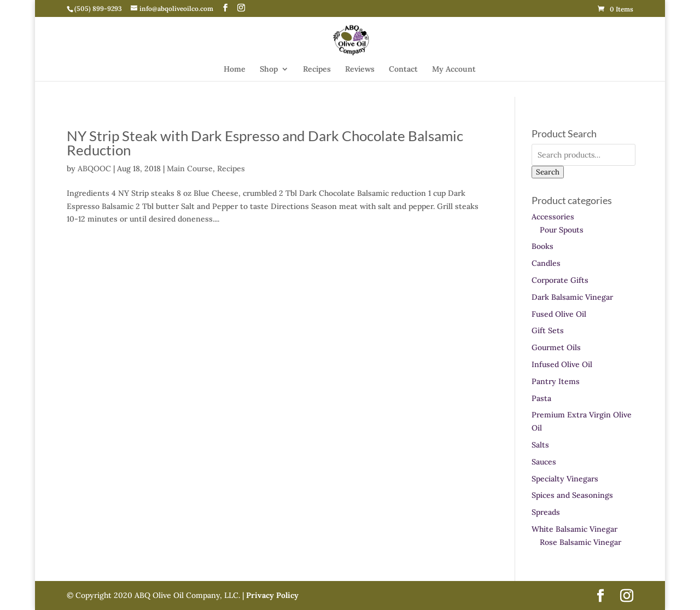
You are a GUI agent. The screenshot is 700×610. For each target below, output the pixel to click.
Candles (546, 263)
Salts (540, 445)
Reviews (360, 69)
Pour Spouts (562, 230)
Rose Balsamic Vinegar (581, 542)
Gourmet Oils (556, 347)
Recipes (317, 69)
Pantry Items (556, 381)
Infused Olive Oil (562, 364)
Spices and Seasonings (572, 495)
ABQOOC (94, 169)
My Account (454, 69)
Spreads (546, 512)
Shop (269, 69)
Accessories (553, 217)
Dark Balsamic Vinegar (572, 297)
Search (548, 172)
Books (542, 246)
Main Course (190, 169)
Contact (403, 69)
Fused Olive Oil (559, 314)
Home (235, 69)
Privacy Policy (271, 595)
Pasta (541, 398)
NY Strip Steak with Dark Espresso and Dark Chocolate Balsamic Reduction (265, 143)
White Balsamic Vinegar (574, 529)
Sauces (544, 462)
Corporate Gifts (560, 280)
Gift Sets (548, 330)
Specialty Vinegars (565, 479)
